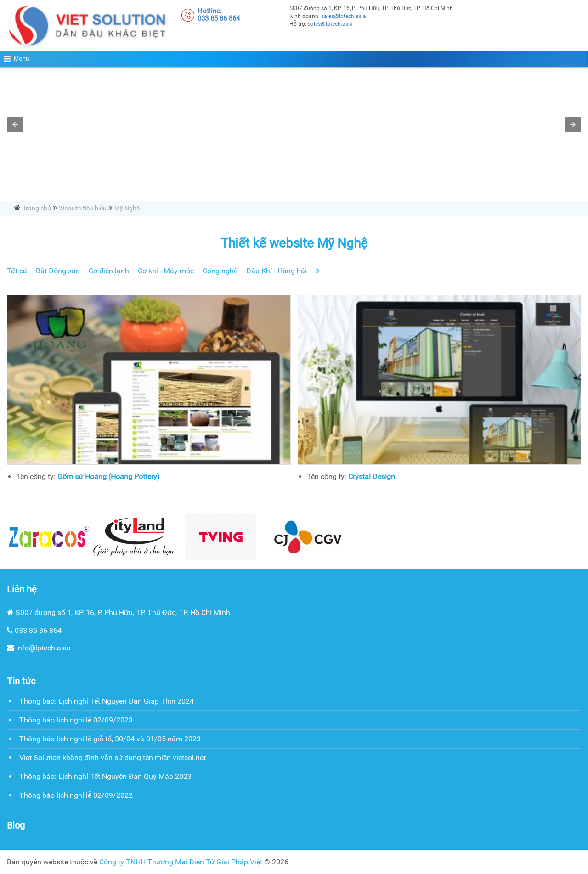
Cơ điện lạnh (109, 271)
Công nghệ (220, 271)
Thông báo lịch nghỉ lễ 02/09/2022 (76, 795)
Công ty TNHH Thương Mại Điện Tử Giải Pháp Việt (181, 862)
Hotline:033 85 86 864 (219, 15)
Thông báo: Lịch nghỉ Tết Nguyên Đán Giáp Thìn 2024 (107, 701)
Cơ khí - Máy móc (166, 271)
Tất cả (17, 271)
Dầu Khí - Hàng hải (277, 271)
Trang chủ (37, 208)
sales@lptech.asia (344, 16)
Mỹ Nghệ (127, 208)
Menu (21, 59)
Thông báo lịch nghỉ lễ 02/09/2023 (76, 720)
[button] (15, 124)
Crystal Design (372, 476)
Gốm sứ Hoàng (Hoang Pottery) (109, 476)
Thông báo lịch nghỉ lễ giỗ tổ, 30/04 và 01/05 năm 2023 (110, 739)
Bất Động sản (58, 271)
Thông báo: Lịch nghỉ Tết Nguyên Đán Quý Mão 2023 (105, 776)
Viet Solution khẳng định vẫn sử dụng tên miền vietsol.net (113, 758)
